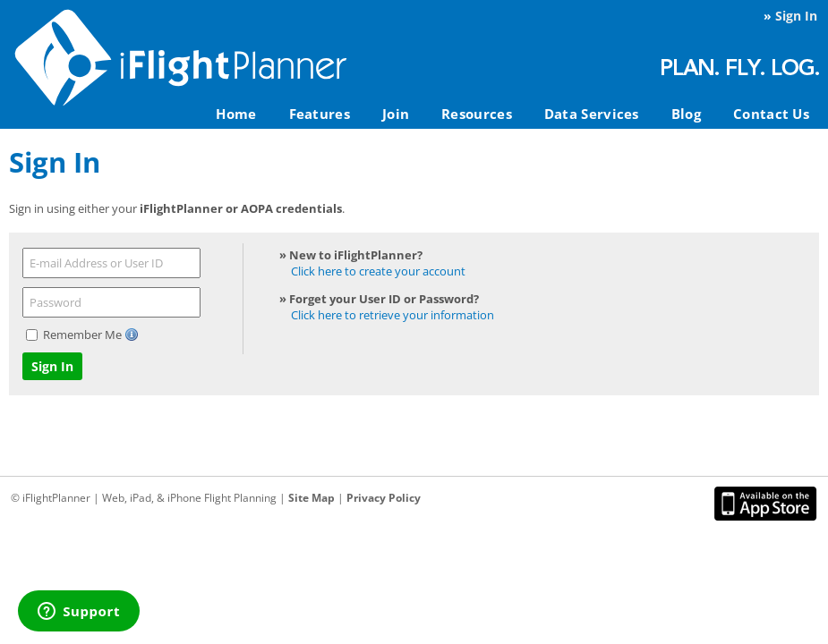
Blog (686, 114)
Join (396, 114)
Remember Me (84, 335)
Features (320, 114)
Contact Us (771, 114)
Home (236, 114)
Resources (477, 114)
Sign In (796, 16)
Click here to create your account (378, 271)
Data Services (592, 114)
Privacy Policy (384, 498)
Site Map (312, 498)
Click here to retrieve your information (393, 315)
